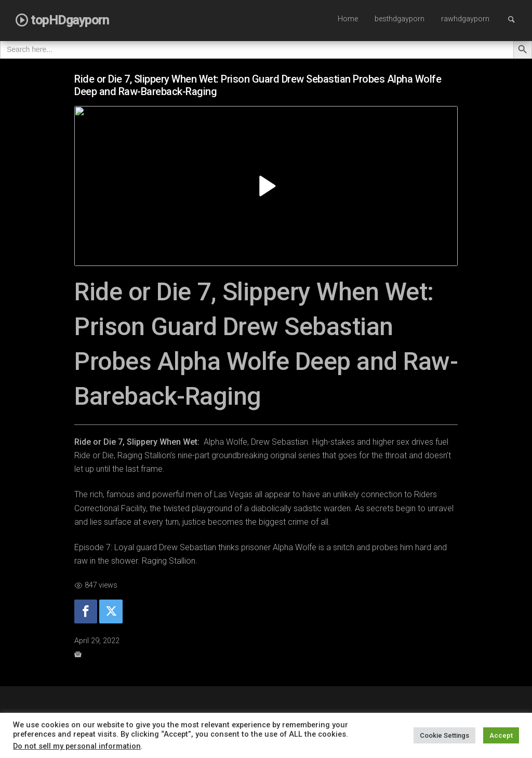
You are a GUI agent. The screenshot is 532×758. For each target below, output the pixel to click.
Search (516, 19)
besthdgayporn (400, 19)
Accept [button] (501, 735)
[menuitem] (348, 20)
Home (348, 19)
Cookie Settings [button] (444, 735)
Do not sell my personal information (77, 746)
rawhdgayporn (465, 19)
